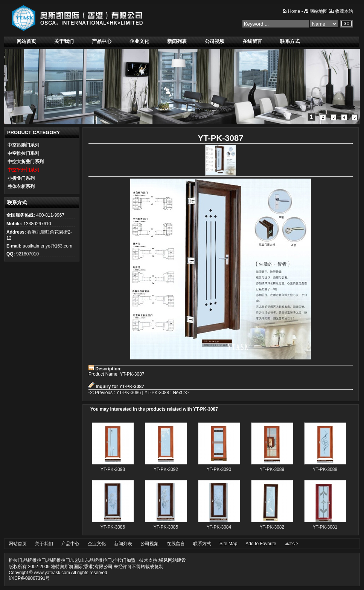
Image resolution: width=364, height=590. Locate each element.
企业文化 (139, 41)
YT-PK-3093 (113, 469)
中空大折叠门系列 (26, 162)
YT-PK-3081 (325, 527)
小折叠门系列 (21, 178)
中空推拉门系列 (23, 153)
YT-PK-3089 (272, 469)
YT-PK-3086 (129, 393)
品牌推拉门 (35, 560)
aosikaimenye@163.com (47, 246)
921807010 (27, 254)
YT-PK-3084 (219, 527)
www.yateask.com (52, 573)
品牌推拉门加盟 (63, 560)
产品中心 (102, 41)
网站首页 (26, 41)
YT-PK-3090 (219, 469)
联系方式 (290, 41)
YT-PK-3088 (157, 393)
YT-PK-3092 (166, 469)
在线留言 (252, 41)
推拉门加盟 (124, 560)
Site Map (228, 544)
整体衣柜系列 (21, 186)
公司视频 (215, 41)
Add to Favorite (261, 544)
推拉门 (15, 560)
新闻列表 (177, 41)
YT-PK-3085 (166, 527)
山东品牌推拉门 (96, 560)
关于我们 (64, 41)
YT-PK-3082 (272, 527)
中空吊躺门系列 (23, 145)
